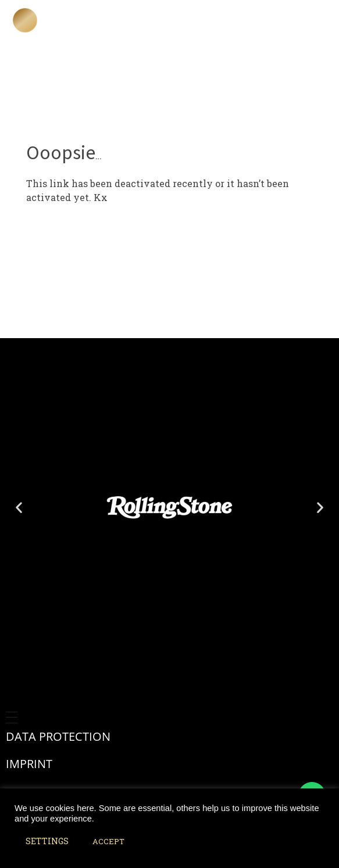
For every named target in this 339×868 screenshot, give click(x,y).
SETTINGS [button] (47, 841)
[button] (19, 507)
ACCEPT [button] (108, 841)
